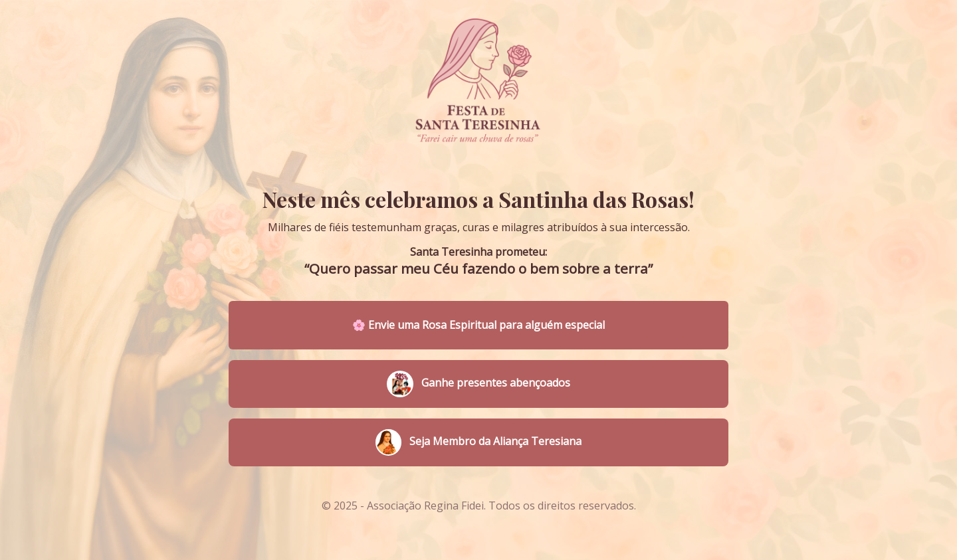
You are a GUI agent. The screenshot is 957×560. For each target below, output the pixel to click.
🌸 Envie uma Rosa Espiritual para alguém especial (478, 325)
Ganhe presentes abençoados (478, 384)
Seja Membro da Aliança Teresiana (478, 442)
